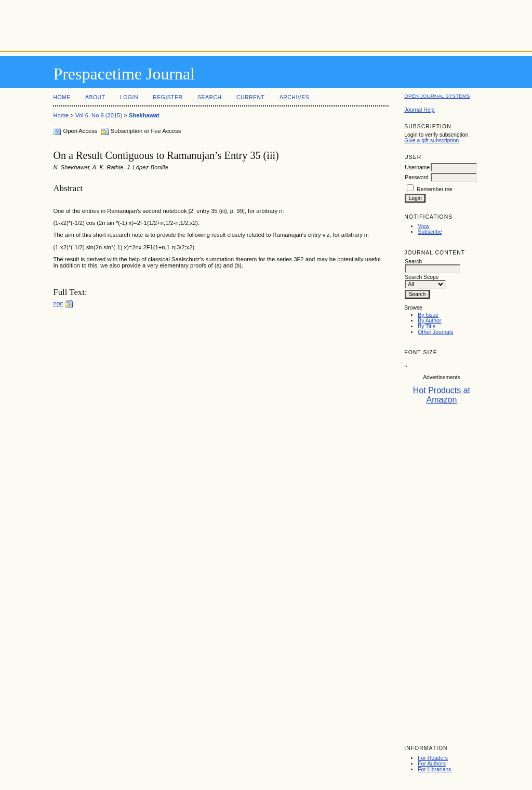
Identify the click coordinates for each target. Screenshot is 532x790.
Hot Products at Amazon (442, 395)
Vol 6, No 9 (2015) (99, 115)
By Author (429, 321)
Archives (294, 97)
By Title (427, 326)
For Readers (433, 758)
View (423, 226)
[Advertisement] (266, 23)
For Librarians (434, 769)
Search (209, 97)
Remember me (435, 189)
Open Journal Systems (437, 96)
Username (417, 168)
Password (417, 177)
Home (62, 97)
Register (168, 97)
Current (250, 97)
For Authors (432, 764)
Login (129, 97)
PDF (58, 304)
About (95, 97)
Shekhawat (144, 115)
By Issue (428, 315)
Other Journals (435, 332)
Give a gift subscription (431, 140)
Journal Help (419, 110)
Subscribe (430, 232)
